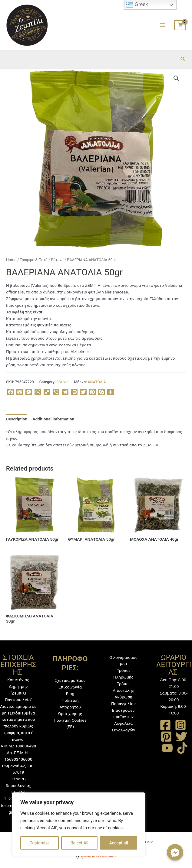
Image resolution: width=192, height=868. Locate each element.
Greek (137, 5)
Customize (40, 843)
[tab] (17, 419)
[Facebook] (165, 725)
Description (17, 419)
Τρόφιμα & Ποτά (34, 260)
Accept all (119, 843)
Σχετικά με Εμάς (70, 680)
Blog (70, 694)
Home (11, 260)
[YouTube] (167, 748)
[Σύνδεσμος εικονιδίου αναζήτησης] (183, 59)
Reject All (79, 843)
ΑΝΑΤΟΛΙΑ (97, 382)
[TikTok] (182, 748)
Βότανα (57, 260)
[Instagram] (180, 725)
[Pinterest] (166, 737)
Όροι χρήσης (70, 714)
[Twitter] (181, 737)
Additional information (53, 419)
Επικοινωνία (70, 687)
